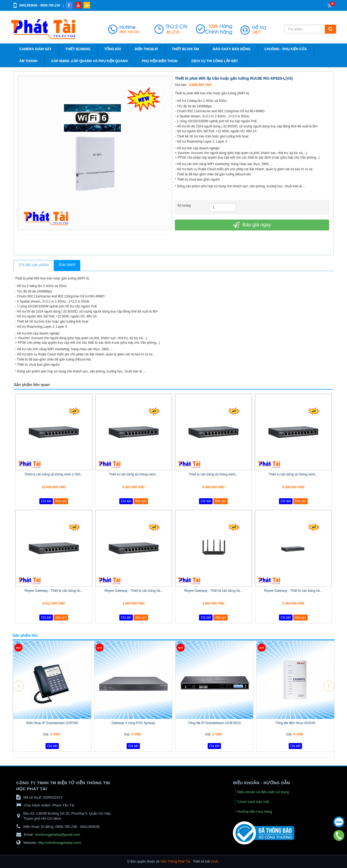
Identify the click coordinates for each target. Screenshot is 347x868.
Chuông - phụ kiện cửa (286, 49)
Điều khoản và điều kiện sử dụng (263, 792)
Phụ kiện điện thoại (160, 61)
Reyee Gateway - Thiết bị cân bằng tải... (54, 591)
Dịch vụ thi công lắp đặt (215, 61)
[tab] (34, 266)
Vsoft (214, 861)
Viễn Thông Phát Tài (175, 861)
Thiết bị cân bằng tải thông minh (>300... (54, 474)
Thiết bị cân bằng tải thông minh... (134, 474)
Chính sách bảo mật (253, 802)
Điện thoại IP (146, 49)
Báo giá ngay (252, 225)
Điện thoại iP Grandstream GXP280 (52, 723)
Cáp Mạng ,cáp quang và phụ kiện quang (90, 61)
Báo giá (61, 501)
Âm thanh (28, 61)
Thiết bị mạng (78, 49)
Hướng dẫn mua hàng (255, 811)
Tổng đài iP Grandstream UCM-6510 (214, 723)
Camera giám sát (35, 49)
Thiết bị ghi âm (185, 49)
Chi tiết (46, 501)
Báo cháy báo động (232, 49)
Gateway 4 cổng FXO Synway (133, 723)
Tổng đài (113, 49)
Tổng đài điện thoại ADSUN (295, 723)
